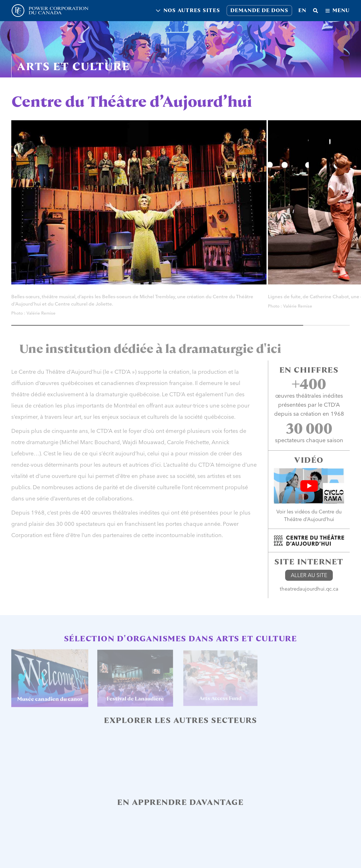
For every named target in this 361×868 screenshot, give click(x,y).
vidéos (302, 512)
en (302, 10)
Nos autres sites (188, 10)
